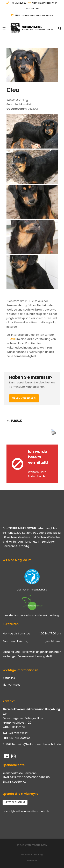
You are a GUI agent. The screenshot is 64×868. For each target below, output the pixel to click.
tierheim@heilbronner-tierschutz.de (36, 744)
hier (44, 476)
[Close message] (55, 447)
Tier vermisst (11, 685)
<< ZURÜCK (14, 421)
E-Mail (11, 339)
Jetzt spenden (15, 802)
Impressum (32, 861)
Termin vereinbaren (24, 398)
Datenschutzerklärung (32, 854)
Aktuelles (9, 678)
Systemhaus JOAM (36, 845)
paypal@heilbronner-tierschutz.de (26, 811)
